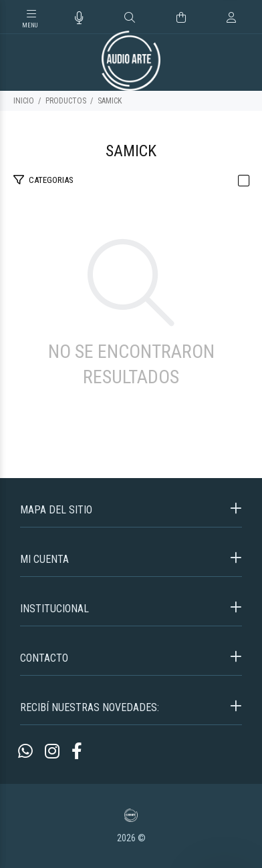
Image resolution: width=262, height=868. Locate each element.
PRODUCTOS (66, 101)
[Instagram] (52, 751)
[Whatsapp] (25, 751)
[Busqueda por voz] (79, 18)
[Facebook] (77, 751)
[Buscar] (130, 18)
